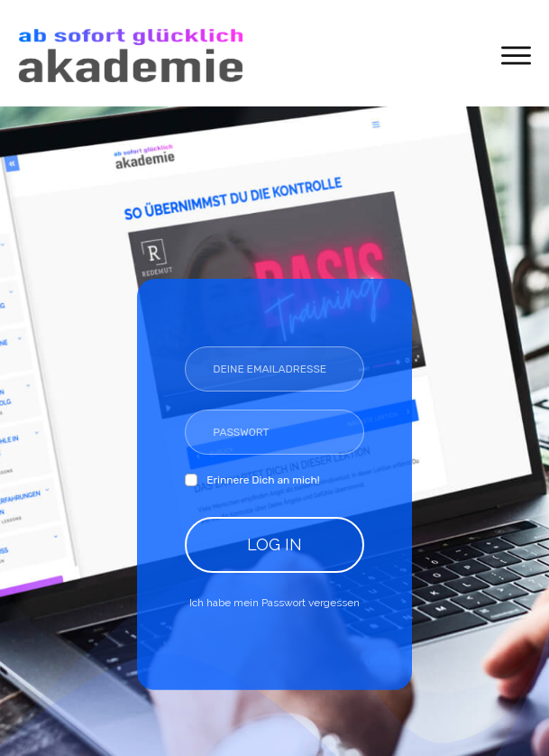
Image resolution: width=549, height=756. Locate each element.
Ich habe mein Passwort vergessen (274, 603)
